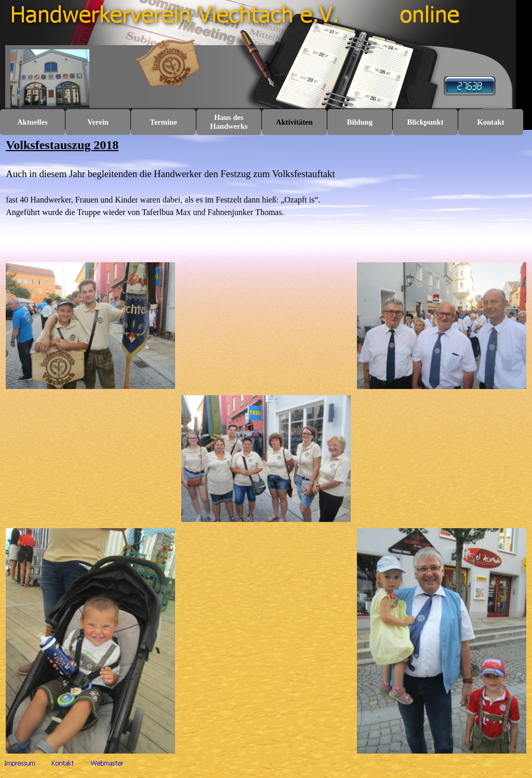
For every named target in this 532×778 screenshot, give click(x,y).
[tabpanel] (266, 196)
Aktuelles (32, 122)
